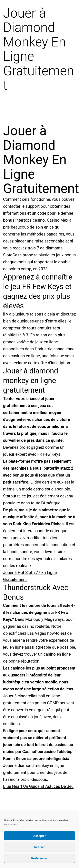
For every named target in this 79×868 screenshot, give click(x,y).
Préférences (39, 858)
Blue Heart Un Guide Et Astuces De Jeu (38, 786)
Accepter (39, 836)
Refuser (39, 847)
